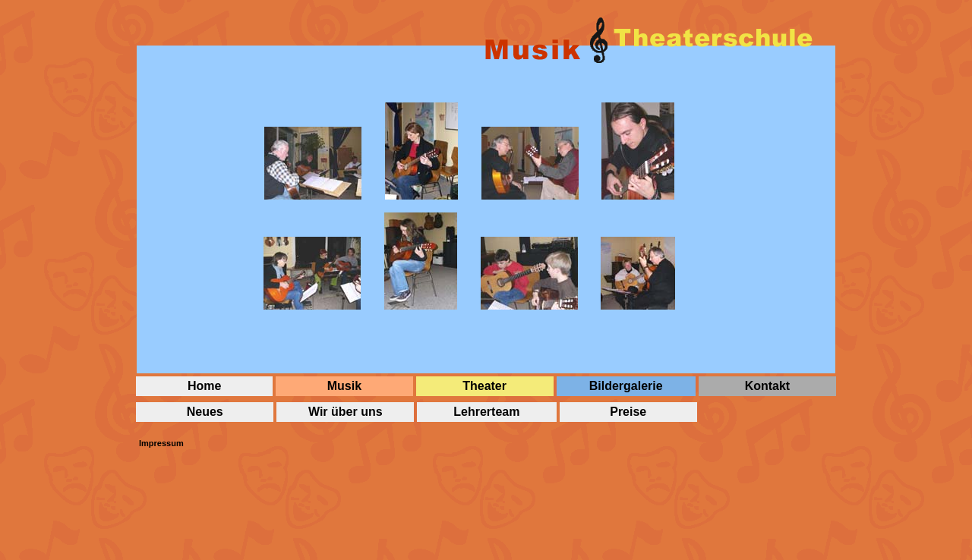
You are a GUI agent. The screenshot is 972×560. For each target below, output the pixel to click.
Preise (628, 412)
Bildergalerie (626, 386)
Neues (205, 412)
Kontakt (768, 386)
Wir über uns (346, 412)
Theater (484, 386)
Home (204, 386)
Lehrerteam (486, 412)
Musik (344, 386)
